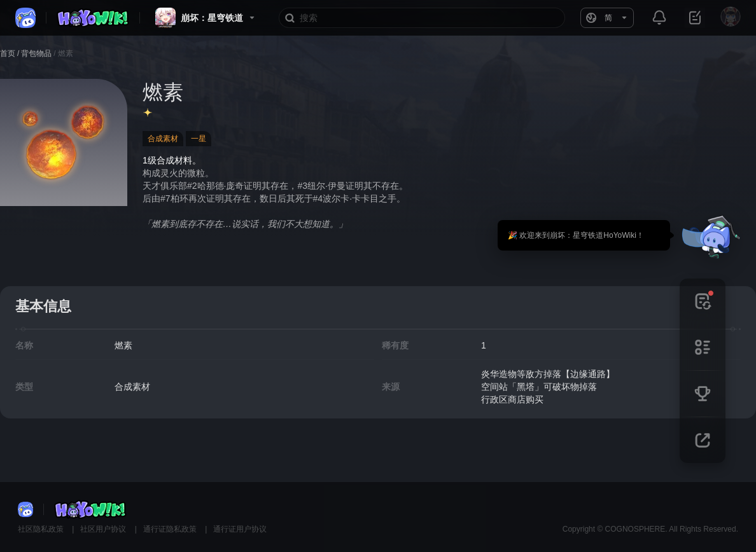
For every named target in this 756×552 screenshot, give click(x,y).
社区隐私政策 (42, 529)
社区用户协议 (104, 529)
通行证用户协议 (240, 529)
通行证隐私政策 (171, 529)
